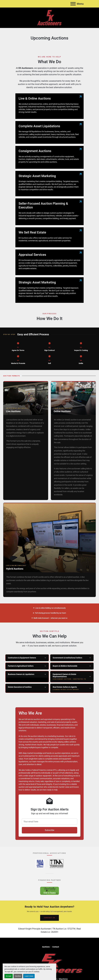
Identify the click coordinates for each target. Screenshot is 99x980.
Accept (9, 976)
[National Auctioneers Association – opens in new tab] (40, 864)
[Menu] (73, 4)
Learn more (29, 976)
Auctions (46, 947)
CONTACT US (49, 918)
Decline (18, 976)
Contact (56, 947)
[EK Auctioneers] (49, 963)
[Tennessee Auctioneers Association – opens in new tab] (57, 864)
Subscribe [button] (49, 830)
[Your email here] (49, 822)
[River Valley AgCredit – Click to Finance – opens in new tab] (49, 891)
